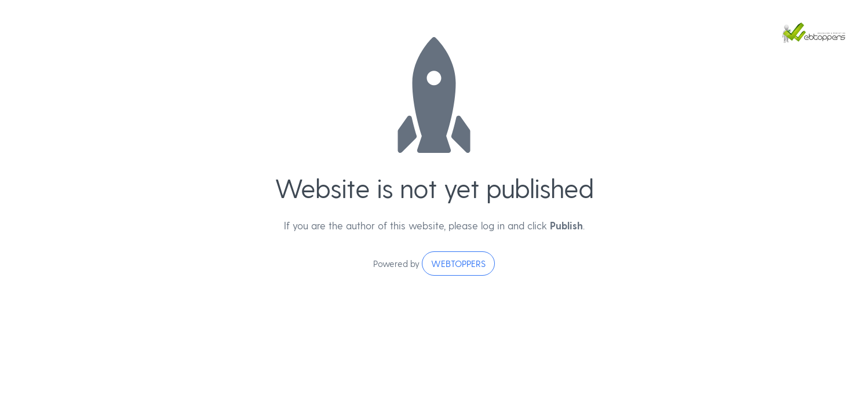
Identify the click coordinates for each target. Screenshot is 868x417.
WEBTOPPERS (458, 264)
